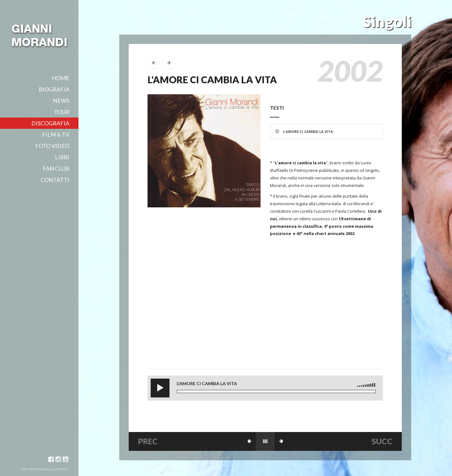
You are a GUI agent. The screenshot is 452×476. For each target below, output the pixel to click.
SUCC (382, 441)
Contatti (55, 180)
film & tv (56, 134)
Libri (62, 157)
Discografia (50, 123)
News (61, 101)
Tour (62, 112)
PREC (148, 441)
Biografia (54, 89)
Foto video (52, 146)
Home (61, 78)
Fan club (56, 168)
